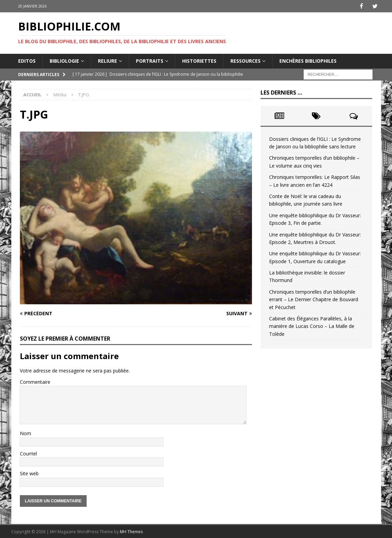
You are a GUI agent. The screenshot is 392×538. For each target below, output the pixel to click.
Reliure (108, 60)
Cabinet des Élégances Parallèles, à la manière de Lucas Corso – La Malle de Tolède (312, 326)
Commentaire (35, 382)
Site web (29, 473)
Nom (26, 433)
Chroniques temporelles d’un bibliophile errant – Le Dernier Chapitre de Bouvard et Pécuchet (314, 299)
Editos (27, 60)
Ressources (245, 60)
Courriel (28, 453)
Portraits (150, 60)
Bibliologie (64, 60)
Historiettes (199, 60)
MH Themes (131, 531)
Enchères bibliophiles (308, 60)
